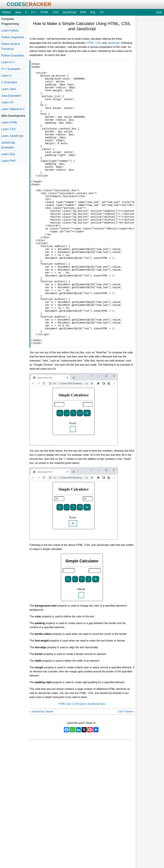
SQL (93, 12)
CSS (56, 12)
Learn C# (7, 102)
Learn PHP (8, 161)
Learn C (7, 76)
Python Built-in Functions (11, 46)
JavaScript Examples (8, 145)
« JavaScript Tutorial (41, 774)
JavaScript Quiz (96, 767)
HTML (45, 12)
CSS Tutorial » (126, 774)
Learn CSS (8, 129)
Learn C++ (8, 62)
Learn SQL (8, 154)
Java (18, 12)
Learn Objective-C (13, 109)
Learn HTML (9, 122)
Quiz (159, 12)
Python (7, 12)
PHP (83, 12)
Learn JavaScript (12, 136)
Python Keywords (13, 37)
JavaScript (69, 12)
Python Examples (13, 56)
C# (102, 12)
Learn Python (10, 31)
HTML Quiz (65, 767)
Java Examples (11, 96)
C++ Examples (11, 69)
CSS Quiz (79, 767)
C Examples (9, 82)
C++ (34, 12)
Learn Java (9, 89)
